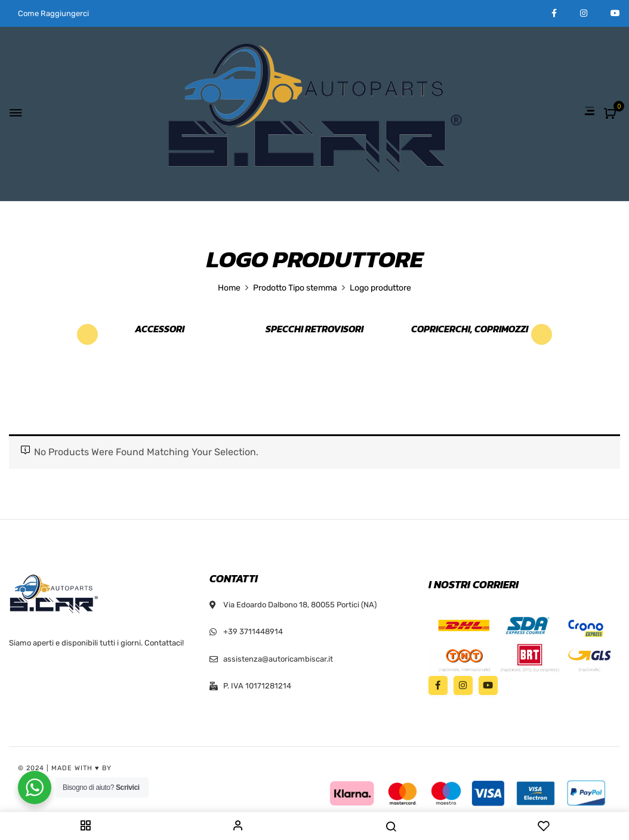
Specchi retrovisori (314, 329)
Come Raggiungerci (53, 13)
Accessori (160, 329)
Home (229, 288)
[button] (611, 114)
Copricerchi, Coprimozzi (470, 329)
